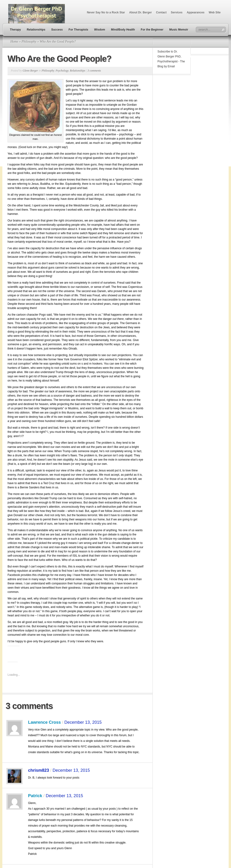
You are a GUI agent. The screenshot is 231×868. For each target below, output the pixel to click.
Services (177, 12)
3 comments (94, 71)
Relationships (36, 30)
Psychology (62, 71)
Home (14, 42)
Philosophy (29, 42)
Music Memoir (179, 30)
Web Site (215, 12)
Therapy (15, 30)
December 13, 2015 (83, 722)
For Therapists (78, 30)
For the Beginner (152, 30)
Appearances (196, 12)
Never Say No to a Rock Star (106, 12)
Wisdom (100, 30)
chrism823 (39, 770)
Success (57, 30)
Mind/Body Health (123, 30)
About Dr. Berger (140, 12)
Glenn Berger (30, 71)
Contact (161, 12)
